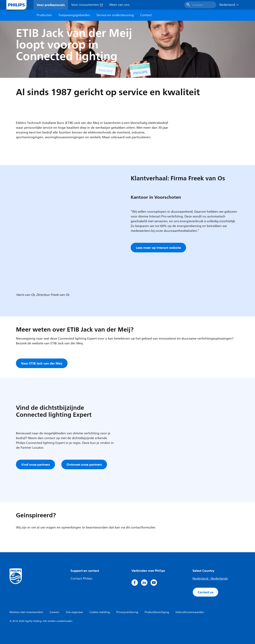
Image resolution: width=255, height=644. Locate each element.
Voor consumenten (87, 5)
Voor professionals (51, 5)
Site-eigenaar (74, 612)
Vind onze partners (35, 464)
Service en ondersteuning (115, 15)
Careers (54, 612)
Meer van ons (119, 5)
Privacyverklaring (127, 612)
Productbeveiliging (157, 612)
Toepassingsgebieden (74, 15)
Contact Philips (81, 579)
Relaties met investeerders (26, 612)
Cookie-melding (100, 612)
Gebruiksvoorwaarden (190, 612)
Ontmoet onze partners (84, 464)
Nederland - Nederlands (210, 579)
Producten (44, 15)
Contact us (205, 592)
